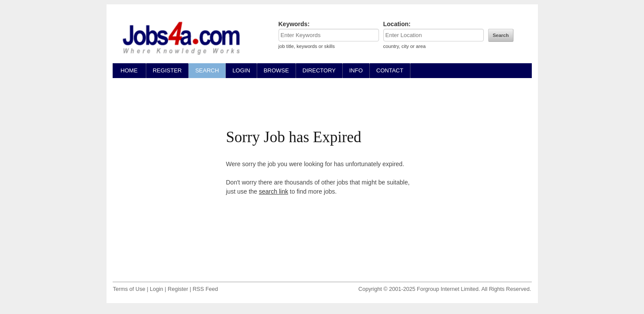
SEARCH (207, 70)
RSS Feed (205, 289)
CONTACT (390, 70)
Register (178, 289)
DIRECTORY (319, 70)
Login (157, 289)
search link (274, 191)
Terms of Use (129, 289)
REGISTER (167, 70)
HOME (129, 70)
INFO (356, 70)
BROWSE (276, 70)
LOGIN (241, 70)
